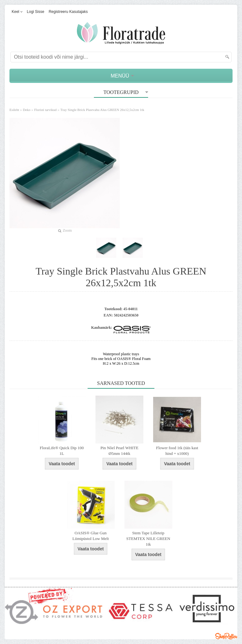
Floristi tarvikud (45, 110)
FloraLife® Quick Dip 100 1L (62, 451)
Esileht (14, 110)
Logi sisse (35, 12)
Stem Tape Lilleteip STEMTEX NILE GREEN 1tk (148, 539)
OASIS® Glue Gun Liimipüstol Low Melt (91, 536)
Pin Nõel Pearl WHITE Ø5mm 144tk (120, 451)
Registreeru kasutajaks (68, 12)
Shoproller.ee (226, 636)
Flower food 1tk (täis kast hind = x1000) (177, 451)
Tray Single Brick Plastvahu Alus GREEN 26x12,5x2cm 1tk (102, 110)
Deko (27, 110)
